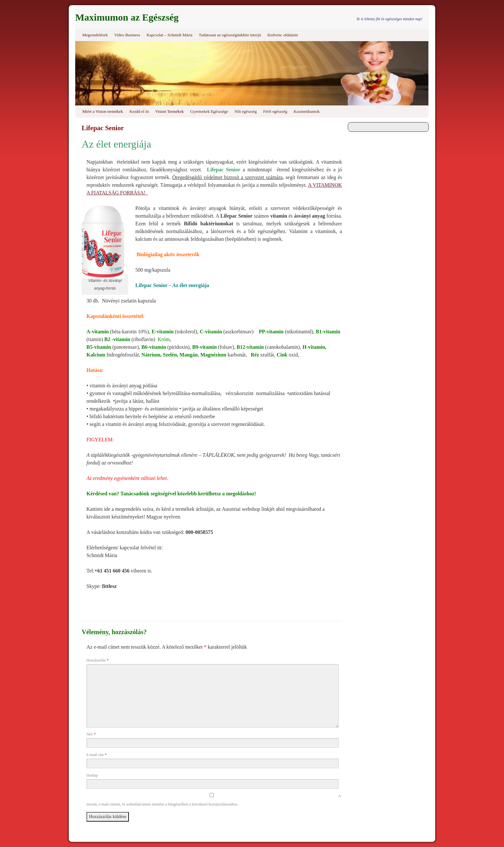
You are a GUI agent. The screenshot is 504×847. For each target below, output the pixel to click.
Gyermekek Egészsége (209, 111)
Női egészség (246, 111)
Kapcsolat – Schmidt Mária (170, 35)
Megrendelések (95, 35)
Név (91, 734)
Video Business (127, 35)
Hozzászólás (98, 660)
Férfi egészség (275, 111)
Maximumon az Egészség (127, 17)
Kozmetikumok (306, 111)
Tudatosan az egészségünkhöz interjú (230, 35)
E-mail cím (97, 755)
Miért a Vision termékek (103, 111)
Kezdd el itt (139, 111)
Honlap (92, 775)
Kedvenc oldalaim (283, 35)
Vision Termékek (170, 111)
